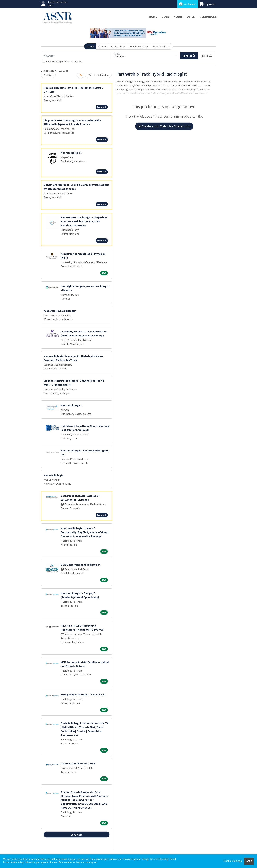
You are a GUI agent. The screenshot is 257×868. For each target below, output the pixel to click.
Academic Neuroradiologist (60, 311)
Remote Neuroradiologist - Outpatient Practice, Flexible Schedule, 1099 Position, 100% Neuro (84, 221)
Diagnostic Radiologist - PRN (78, 763)
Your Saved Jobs (162, 46)
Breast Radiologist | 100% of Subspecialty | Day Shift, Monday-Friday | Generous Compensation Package (84, 532)
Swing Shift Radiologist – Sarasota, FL (83, 694)
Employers (208, 4)
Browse (102, 46)
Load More (77, 835)
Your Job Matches (139, 46)
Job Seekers (188, 4)
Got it (249, 861)
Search (90, 46)
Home (153, 17)
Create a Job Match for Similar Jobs (164, 126)
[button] (206, 56)
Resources (208, 17)
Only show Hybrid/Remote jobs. (64, 61)
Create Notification (98, 75)
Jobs (166, 17)
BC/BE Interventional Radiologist (81, 565)
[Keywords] (77, 56)
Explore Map (118, 46)
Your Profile (184, 17)
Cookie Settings (233, 861)
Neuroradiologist (71, 153)
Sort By (47, 75)
